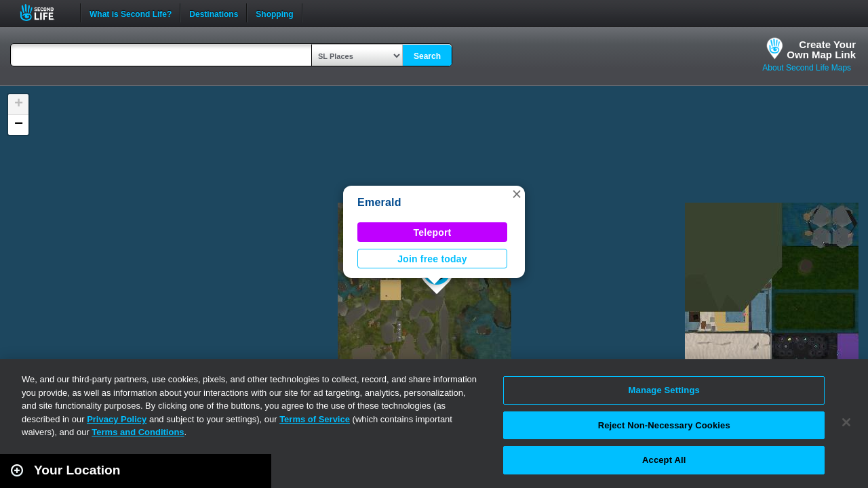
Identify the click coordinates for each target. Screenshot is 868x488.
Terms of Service (315, 419)
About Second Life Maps (807, 68)
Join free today (432, 259)
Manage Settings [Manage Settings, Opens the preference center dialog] (664, 390)
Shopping (274, 13)
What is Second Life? (131, 13)
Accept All (664, 460)
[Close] (846, 422)
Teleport (433, 232)
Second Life (44, 13)
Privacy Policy (117, 419)
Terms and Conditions (138, 432)
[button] (517, 194)
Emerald (379, 202)
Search (427, 56)
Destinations (214, 13)
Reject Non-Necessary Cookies (664, 425)
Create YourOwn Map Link (821, 49)
